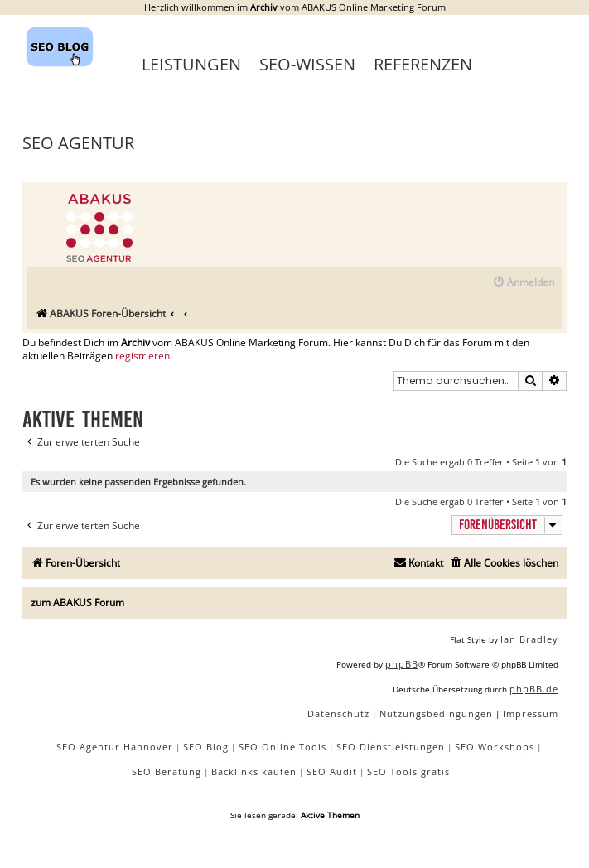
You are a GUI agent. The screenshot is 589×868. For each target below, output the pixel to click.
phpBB (402, 664)
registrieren (142, 356)
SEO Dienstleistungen (391, 747)
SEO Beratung (167, 772)
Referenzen (423, 64)
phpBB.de (534, 689)
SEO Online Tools (282, 747)
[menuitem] (523, 283)
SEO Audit (332, 772)
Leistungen (191, 64)
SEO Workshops (495, 747)
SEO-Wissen (307, 64)
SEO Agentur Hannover (115, 747)
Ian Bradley (529, 639)
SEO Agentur (78, 143)
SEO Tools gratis (408, 772)
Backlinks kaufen (254, 772)
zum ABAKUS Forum (77, 603)
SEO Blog (206, 747)
